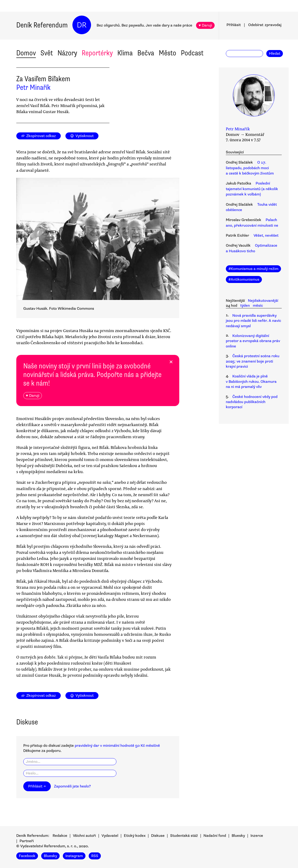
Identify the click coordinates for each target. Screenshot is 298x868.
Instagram (74, 856)
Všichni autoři (84, 836)
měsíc (258, 306)
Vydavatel (110, 836)
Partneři (27, 841)
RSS (95, 856)
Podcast (192, 53)
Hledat (275, 54)
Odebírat (265, 25)
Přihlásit (234, 25)
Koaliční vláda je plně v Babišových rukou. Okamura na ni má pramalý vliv (251, 382)
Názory (67, 53)
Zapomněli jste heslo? (72, 786)
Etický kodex (135, 836)
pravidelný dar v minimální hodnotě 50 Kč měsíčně (117, 746)
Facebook (27, 856)
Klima (125, 53)
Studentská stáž (184, 836)
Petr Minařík (33, 87)
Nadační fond (215, 836)
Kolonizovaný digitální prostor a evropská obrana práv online (253, 341)
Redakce (60, 836)
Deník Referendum (42, 25)
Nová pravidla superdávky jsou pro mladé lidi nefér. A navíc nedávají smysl (253, 321)
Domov (26, 53)
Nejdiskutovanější (263, 301)
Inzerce (257, 836)
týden (245, 306)
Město (168, 53)
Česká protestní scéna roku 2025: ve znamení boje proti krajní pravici (253, 361)
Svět (47, 53)
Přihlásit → (37, 786)
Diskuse (158, 836)
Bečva (146, 53)
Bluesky (238, 836)
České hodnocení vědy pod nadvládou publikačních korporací (252, 402)
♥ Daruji (205, 25)
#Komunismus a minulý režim (253, 269)
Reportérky (97, 53)
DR (82, 25)
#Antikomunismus (244, 279)
